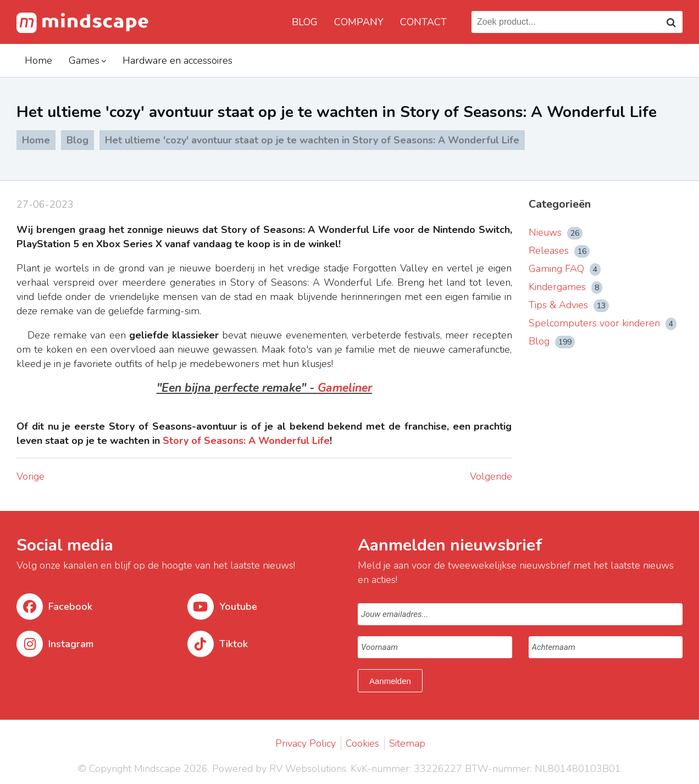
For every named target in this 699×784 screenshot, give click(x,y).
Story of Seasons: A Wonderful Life (246, 441)
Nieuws (556, 232)
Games (84, 60)
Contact (423, 22)
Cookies (362, 743)
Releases (559, 251)
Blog (305, 22)
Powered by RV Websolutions (279, 769)
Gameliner (345, 388)
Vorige (30, 476)
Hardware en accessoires (177, 60)
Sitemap (407, 743)
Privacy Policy (306, 743)
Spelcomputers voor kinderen (603, 323)
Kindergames (565, 287)
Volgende (491, 476)
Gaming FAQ (565, 269)
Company (359, 22)
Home (38, 60)
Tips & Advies (569, 305)
